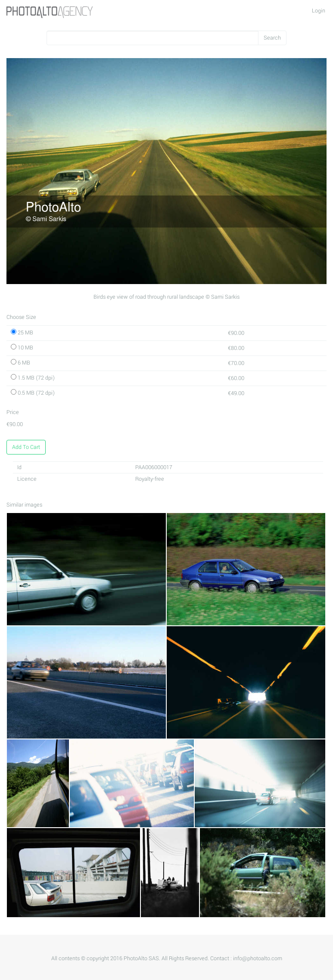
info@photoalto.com (258, 958)
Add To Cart (26, 447)
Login (319, 11)
